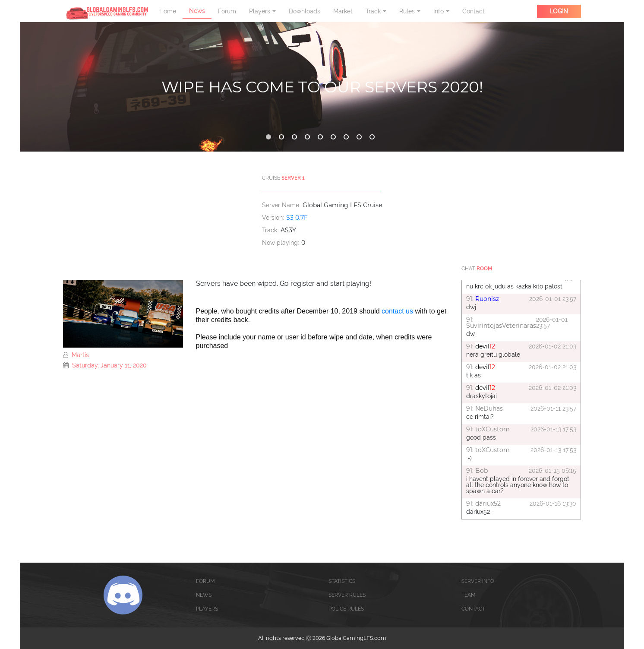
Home (168, 11)
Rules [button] (408, 11)
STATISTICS (342, 581)
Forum (227, 11)
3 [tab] (296, 139)
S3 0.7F (297, 218)
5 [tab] (322, 139)
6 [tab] (335, 139)
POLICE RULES (346, 609)
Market (343, 11)
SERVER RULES (347, 595)
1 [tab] (270, 139)
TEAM (469, 595)
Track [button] (374, 11)
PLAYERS (207, 609)
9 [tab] (374, 139)
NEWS (204, 595)
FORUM (205, 581)
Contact (474, 11)
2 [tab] (283, 139)
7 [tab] (348, 139)
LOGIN (559, 11)
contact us (397, 311)
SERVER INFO (478, 581)
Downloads (305, 11)
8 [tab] (361, 139)
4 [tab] (309, 139)
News (197, 11)
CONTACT (473, 609)
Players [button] (260, 11)
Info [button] (439, 11)
